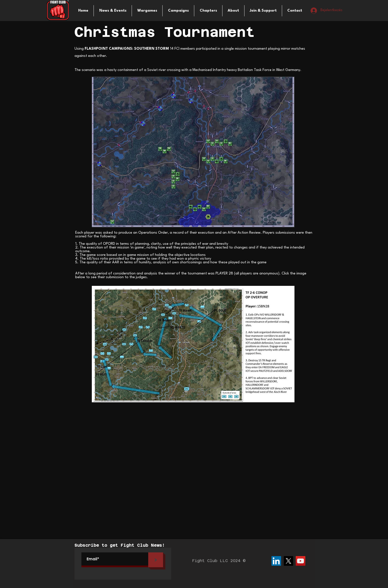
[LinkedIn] (276, 561)
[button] (147, 11)
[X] (288, 561)
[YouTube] (301, 561)
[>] (156, 560)
